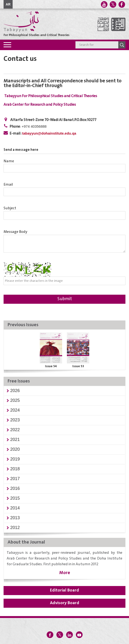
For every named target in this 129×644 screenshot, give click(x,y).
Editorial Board (64, 590)
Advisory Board (65, 603)
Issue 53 (78, 366)
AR (8, 4)
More (65, 573)
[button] (15, 391)
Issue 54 (51, 366)
